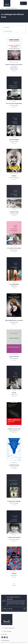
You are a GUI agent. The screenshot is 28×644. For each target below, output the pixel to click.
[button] (8, 27)
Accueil (2, 8)
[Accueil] (7, 3)
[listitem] (2, 637)
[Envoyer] (24, 609)
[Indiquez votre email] (12, 609)
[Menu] (23, 3)
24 (14, 584)
